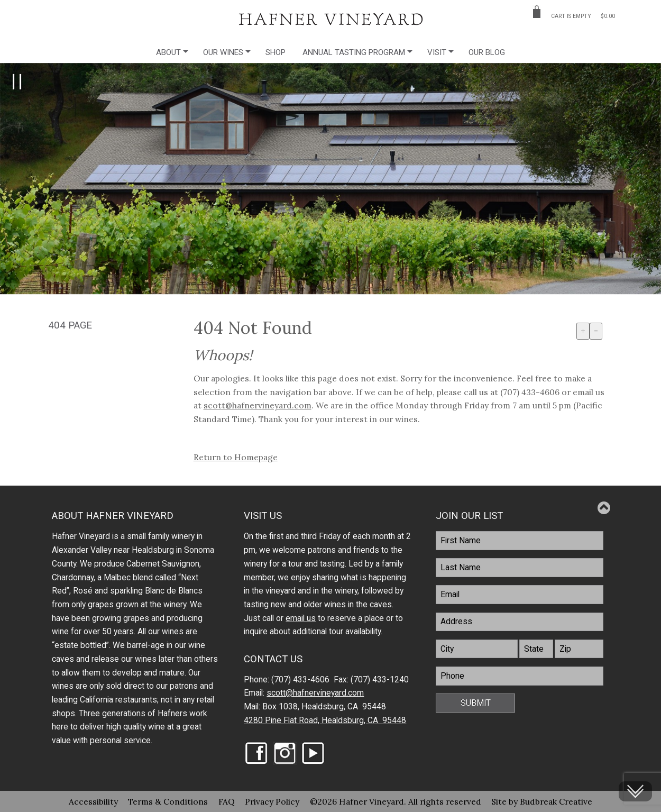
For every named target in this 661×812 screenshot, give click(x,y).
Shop (276, 52)
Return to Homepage (236, 457)
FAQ (227, 801)
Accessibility (93, 801)
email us (301, 618)
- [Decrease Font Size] (596, 331)
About (168, 52)
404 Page (70, 325)
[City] (477, 649)
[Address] (519, 622)
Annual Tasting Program (354, 52)
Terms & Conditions (168, 801)
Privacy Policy (272, 801)
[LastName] (519, 568)
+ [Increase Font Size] (583, 331)
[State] (536, 649)
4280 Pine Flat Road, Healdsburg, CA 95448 (325, 720)
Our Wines (223, 52)
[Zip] (579, 649)
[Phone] (519, 676)
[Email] (519, 595)
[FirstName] (519, 541)
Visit (437, 52)
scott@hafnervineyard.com (258, 405)
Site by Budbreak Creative (542, 801)
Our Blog (487, 52)
